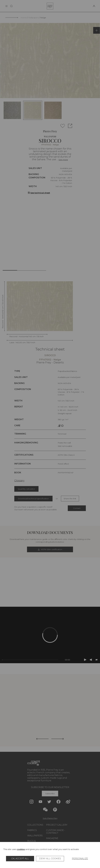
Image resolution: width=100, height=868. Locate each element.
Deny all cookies (50, 859)
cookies (21, 849)
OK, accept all (20, 859)
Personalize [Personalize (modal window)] (80, 859)
